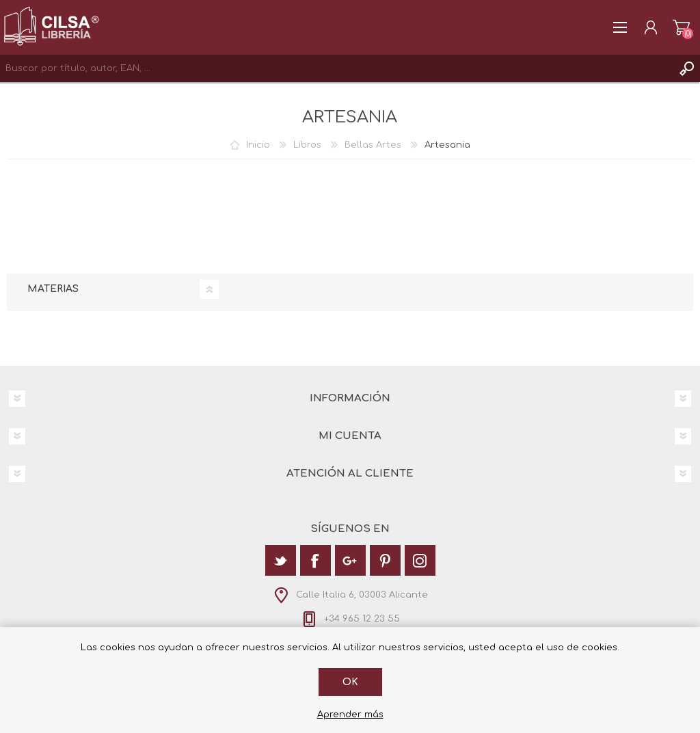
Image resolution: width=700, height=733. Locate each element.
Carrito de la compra (681, 27)
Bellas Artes (373, 145)
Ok (350, 682)
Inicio (258, 145)
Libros (307, 145)
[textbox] (336, 68)
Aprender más (350, 715)
